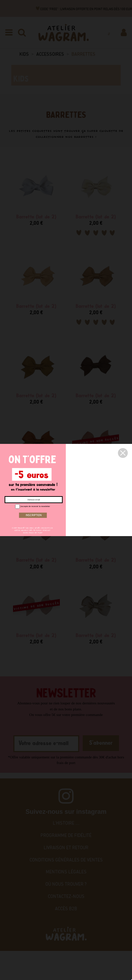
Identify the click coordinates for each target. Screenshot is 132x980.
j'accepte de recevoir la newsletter (32, 506)
